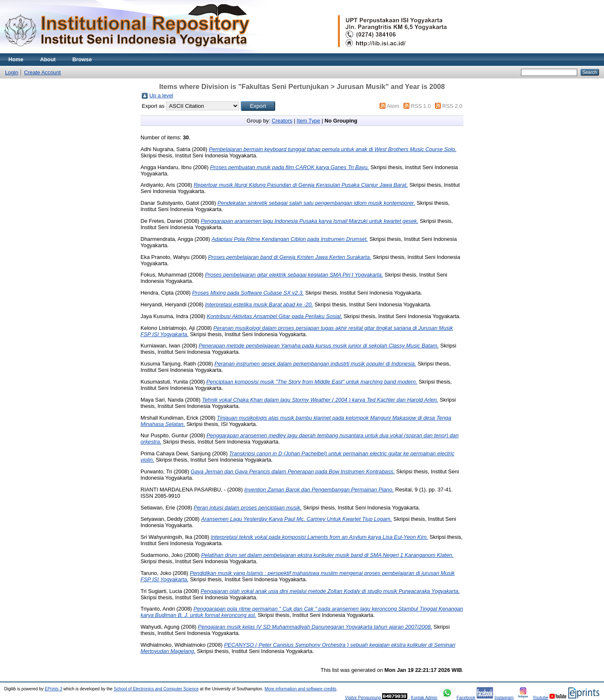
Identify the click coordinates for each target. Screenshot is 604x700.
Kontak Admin (424, 698)
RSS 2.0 (452, 106)
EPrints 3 (54, 689)
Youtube (540, 698)
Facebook (466, 698)
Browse (82, 59)
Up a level (161, 95)
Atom (393, 106)
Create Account (42, 72)
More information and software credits (301, 689)
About (48, 59)
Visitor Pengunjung (363, 698)
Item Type (308, 121)
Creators (282, 121)
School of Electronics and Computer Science (156, 689)
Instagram (504, 698)
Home (16, 59)
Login (12, 72)
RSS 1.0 (421, 106)
